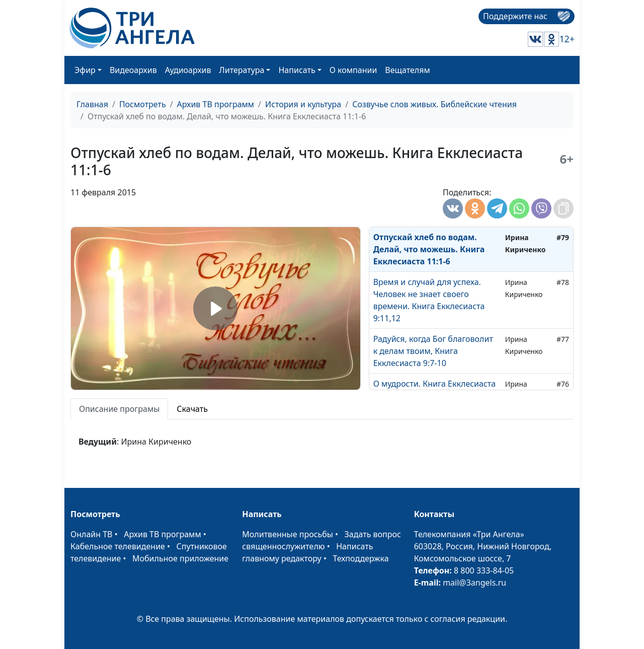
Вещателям (407, 70)
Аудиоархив (188, 70)
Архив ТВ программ (216, 104)
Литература (242, 70)
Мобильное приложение (180, 558)
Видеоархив (133, 70)
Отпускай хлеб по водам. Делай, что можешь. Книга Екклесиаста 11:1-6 (429, 249)
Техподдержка (360, 558)
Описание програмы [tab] (119, 409)
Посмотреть (143, 104)
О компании (353, 70)
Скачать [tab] (192, 409)
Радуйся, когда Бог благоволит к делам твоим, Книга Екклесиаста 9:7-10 (433, 351)
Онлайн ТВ (92, 534)
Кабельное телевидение (118, 546)
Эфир (85, 70)
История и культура (303, 104)
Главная (92, 104)
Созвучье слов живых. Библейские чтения (434, 104)
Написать (297, 70)
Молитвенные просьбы (288, 534)
